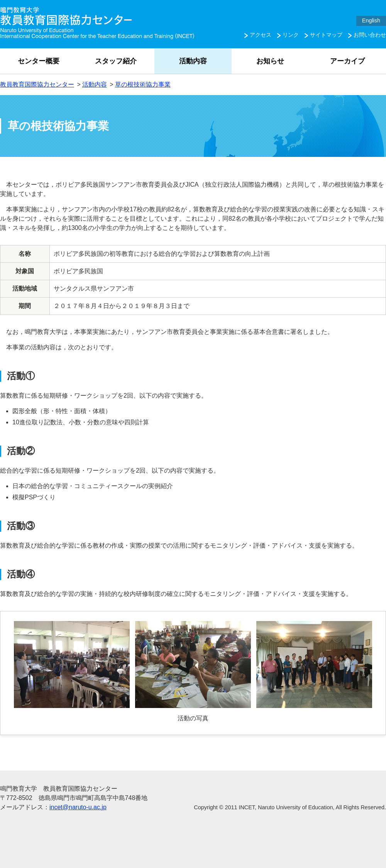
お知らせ (270, 61)
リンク (291, 35)
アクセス (261, 35)
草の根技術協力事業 (143, 84)
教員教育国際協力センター (37, 84)
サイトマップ (326, 35)
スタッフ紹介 (116, 61)
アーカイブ (347, 61)
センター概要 (39, 61)
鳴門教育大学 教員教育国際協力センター (98, 23)
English (371, 20)
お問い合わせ (370, 35)
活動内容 (193, 61)
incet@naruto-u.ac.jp (78, 807)
